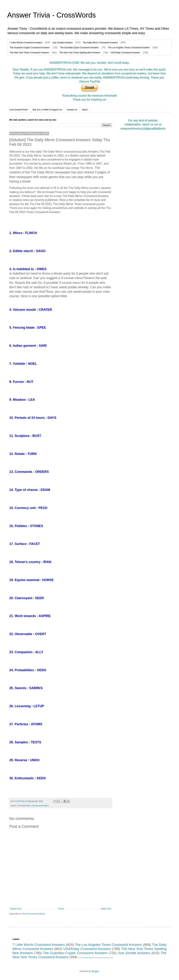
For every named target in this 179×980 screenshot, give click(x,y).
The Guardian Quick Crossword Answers (79, 48)
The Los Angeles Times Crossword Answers (129, 48)
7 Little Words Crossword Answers (26, 43)
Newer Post (16, 909)
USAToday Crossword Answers (125, 53)
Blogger (95, 971)
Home (61, 909)
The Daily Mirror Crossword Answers (100, 43)
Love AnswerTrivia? (19, 110)
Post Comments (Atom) (34, 914)
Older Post (106, 909)
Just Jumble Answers (63, 43)
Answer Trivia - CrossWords (51, 15)
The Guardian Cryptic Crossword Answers (30, 48)
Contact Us (72, 110)
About (85, 110)
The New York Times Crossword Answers (29, 53)
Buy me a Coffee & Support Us (47, 110)
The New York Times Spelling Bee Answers (80, 53)
